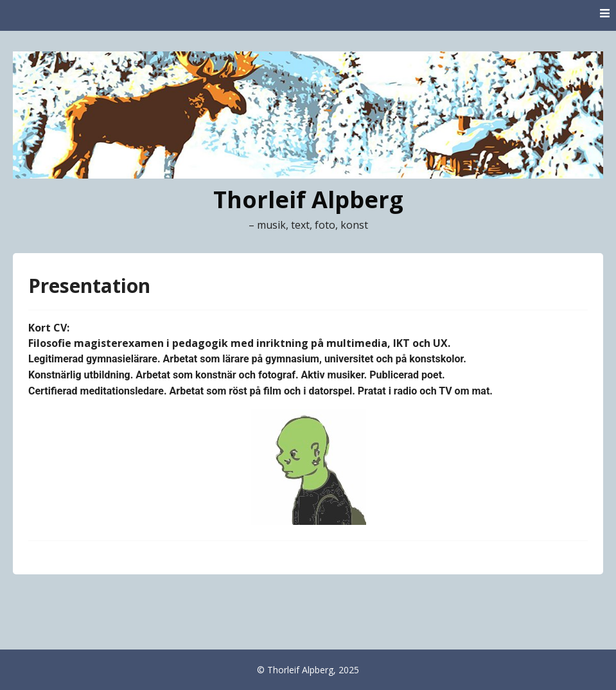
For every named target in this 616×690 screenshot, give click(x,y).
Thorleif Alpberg (308, 199)
